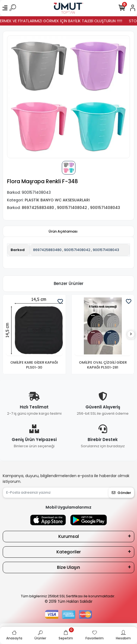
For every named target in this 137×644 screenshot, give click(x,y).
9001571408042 (77, 250)
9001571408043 (106, 250)
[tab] (63, 231)
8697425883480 (47, 250)
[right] (131, 334)
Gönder (121, 493)
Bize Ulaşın (68, 567)
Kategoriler (69, 552)
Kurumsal (69, 536)
